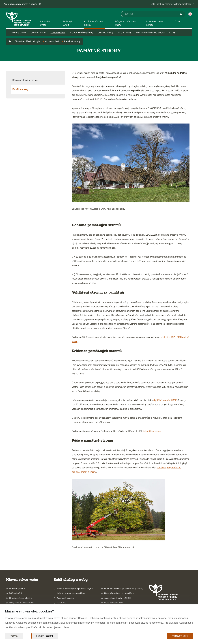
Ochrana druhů (38, 32)
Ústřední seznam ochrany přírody (71, 593)
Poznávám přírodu (17, 589)
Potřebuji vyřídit (16, 593)
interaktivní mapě (152, 431)
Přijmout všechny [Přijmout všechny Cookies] (180, 636)
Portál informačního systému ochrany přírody (124, 589)
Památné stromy (20, 89)
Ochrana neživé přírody (82, 32)
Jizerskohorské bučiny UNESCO (118, 598)
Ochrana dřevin (58, 32)
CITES (172, 32)
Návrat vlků (61, 603)
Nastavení (14, 636)
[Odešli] (181, 14)
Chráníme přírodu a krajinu (21, 598)
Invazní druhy (125, 32)
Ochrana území (18, 32)
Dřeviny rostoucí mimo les (25, 80)
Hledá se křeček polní (114, 603)
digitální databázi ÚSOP (165, 400)
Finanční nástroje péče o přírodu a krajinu (75, 589)
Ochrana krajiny (105, 32)
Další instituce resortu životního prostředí (171, 4)
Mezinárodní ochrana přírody (150, 32)
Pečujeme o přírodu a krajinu (22, 603)
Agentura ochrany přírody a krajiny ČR (22, 4)
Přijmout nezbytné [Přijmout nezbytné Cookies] (45, 636)
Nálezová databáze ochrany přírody (119, 593)
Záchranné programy (66, 598)
